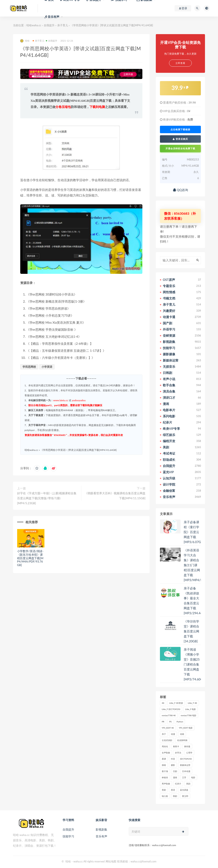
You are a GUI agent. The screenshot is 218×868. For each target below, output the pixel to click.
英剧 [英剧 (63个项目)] (164, 790)
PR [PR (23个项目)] (163, 722)
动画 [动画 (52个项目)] (182, 734)
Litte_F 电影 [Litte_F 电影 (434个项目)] (191, 709)
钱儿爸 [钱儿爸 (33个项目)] (165, 796)
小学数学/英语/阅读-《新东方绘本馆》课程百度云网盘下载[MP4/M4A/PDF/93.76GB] (30, 558)
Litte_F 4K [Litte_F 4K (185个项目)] (192, 703)
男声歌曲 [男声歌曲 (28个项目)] (166, 784)
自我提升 (49, 25)
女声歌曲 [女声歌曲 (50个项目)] (166, 753)
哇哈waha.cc (34, 25)
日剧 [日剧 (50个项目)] (175, 771)
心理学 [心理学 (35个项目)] (189, 753)
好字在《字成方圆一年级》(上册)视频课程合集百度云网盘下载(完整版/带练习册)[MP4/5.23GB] (47, 498)
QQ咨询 (180, 190)
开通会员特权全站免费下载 (180, 148)
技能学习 (68, 836)
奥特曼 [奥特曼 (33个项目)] (187, 746)
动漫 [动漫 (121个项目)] (173, 734)
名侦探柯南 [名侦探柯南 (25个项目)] (182, 740)
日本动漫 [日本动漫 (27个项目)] (186, 771)
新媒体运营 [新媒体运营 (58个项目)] (185, 765)
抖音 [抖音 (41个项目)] (173, 759)
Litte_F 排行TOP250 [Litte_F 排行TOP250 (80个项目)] (171, 709)
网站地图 (111, 861)
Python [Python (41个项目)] (180, 722)
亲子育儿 (63, 25)
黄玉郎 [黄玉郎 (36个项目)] (185, 796)
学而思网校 (29, 367)
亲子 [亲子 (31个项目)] (164, 734)
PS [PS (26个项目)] (170, 722)
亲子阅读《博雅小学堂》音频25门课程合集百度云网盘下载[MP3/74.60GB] (195, 664)
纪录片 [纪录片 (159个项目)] (178, 784)
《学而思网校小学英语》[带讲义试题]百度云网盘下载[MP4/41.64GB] (79, 450)
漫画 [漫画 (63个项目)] (175, 777)
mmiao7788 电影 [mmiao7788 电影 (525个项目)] (189, 715)
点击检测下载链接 (180, 129)
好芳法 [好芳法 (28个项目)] (178, 753)
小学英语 (47, 367)
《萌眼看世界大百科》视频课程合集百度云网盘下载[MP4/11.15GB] (115, 496)
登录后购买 (180, 139)
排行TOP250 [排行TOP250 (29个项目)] (186, 759)
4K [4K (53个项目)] (163, 703)
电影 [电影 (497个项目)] (193, 777)
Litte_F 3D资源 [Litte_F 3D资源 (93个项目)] (176, 703)
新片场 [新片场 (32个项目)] (165, 771)
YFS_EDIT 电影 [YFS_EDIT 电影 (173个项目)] (186, 728)
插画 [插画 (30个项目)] (164, 765)
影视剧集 (101, 829)
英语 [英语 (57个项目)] (173, 790)
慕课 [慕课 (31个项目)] (164, 759)
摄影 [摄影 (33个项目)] (173, 765)
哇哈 (25, 41)
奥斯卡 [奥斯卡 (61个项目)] (176, 746)
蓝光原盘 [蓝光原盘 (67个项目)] (184, 790)
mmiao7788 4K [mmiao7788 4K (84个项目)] (169, 715)
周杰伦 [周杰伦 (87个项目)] (165, 746)
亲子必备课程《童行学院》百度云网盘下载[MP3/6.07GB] (194, 532)
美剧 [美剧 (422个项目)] (188, 784)
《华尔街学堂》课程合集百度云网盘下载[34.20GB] (191, 631)
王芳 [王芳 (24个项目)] (184, 777)
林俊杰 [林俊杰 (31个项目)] (165, 777)
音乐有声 (101, 836)
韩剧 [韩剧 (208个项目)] (175, 796)
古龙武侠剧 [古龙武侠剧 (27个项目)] (167, 740)
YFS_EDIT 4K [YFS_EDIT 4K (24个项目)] (168, 728)
